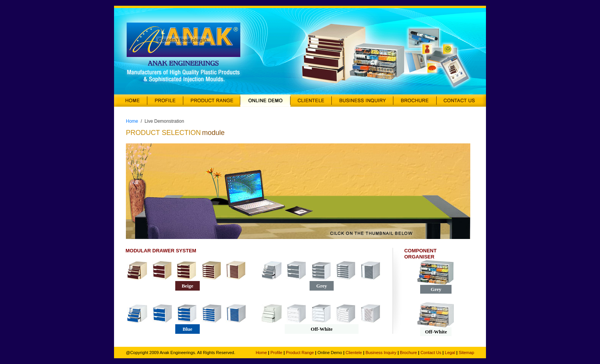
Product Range (300, 353)
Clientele (354, 353)
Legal (450, 353)
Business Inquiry (381, 353)
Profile (276, 353)
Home (132, 121)
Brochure (408, 353)
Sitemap (466, 353)
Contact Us (431, 353)
